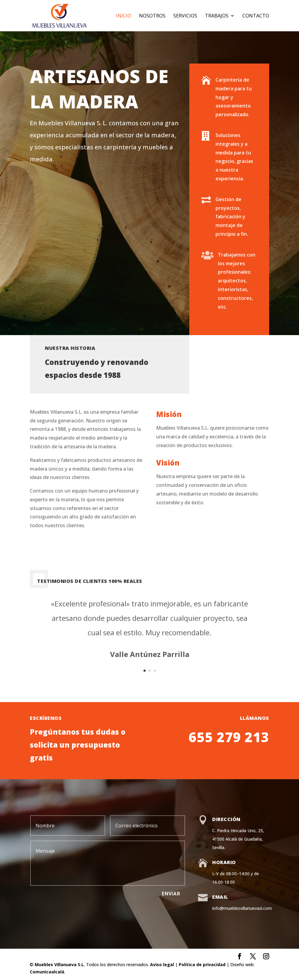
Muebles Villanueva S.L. (60, 964)
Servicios (185, 16)
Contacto (256, 16)
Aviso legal (162, 964)
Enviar (171, 894)
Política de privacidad (202, 964)
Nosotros (152, 16)
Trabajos (217, 16)
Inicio (124, 16)
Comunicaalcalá (47, 972)
